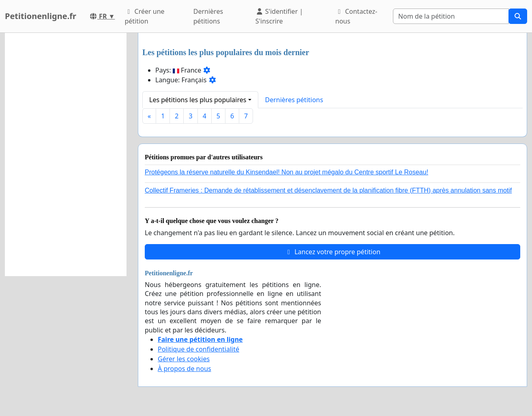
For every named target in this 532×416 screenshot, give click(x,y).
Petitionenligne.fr (41, 16)
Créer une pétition (144, 16)
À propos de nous (184, 369)
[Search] (451, 16)
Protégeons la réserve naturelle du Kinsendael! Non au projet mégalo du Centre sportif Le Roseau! (286, 172)
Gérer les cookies (184, 359)
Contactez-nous (356, 16)
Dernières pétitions (208, 16)
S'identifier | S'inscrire (279, 16)
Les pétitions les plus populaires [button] (198, 100)
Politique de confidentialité (198, 349)
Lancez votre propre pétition (332, 252)
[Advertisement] (66, 154)
